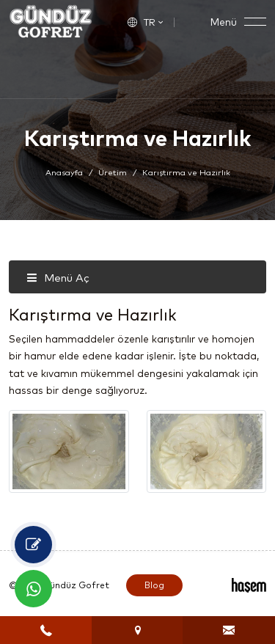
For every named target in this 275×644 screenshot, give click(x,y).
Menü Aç (58, 278)
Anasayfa (64, 172)
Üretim (113, 172)
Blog (154, 585)
